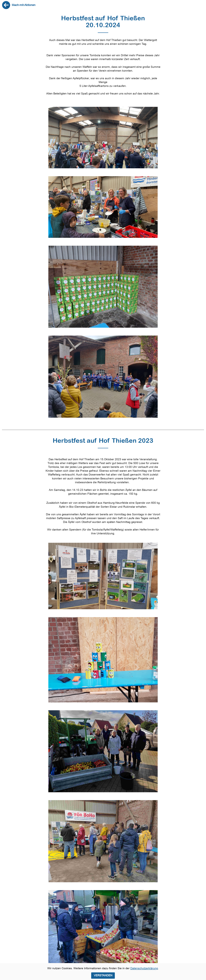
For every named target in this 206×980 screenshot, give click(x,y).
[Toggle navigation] (202, 5)
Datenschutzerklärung (144, 968)
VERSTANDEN (103, 975)
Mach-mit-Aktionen (24, 5)
